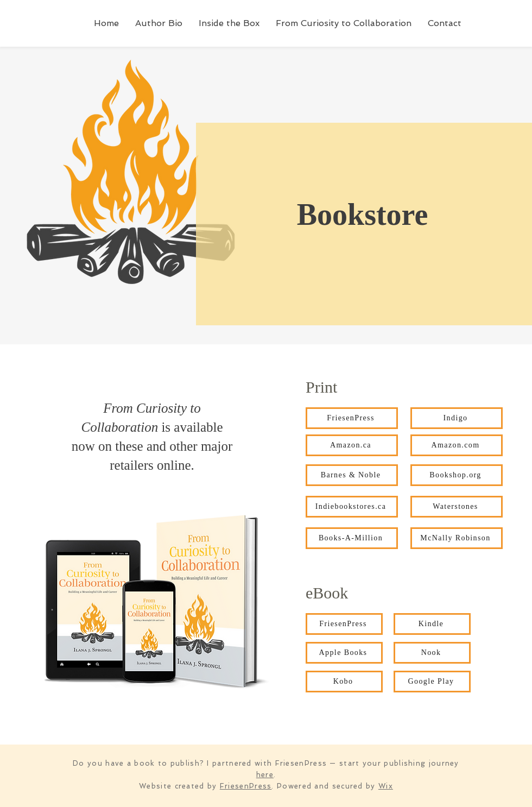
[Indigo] (457, 418)
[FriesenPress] (352, 418)
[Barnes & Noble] (352, 475)
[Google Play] (432, 682)
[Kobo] (344, 682)
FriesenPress (246, 786)
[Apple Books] (344, 653)
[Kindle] (432, 624)
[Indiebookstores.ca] (352, 507)
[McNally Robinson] (457, 538)
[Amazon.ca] (352, 445)
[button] (229, 23)
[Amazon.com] (457, 445)
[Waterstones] (457, 507)
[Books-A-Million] (352, 538)
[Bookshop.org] (457, 475)
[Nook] (432, 653)
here (265, 775)
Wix (386, 786)
